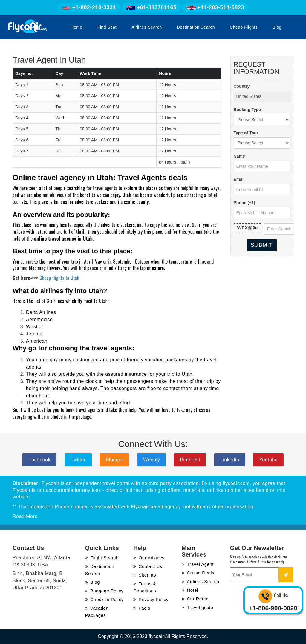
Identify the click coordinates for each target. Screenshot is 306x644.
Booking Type (247, 110)
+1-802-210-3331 (89, 7)
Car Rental (196, 599)
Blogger (115, 460)
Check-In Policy (104, 599)
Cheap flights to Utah (59, 278)
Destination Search (196, 27)
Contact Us (148, 566)
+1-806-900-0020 (273, 608)
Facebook (39, 460)
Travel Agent (198, 564)
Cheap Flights (244, 27)
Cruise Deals (198, 573)
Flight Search (102, 558)
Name (239, 156)
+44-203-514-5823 (216, 7)
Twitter (78, 460)
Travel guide (198, 607)
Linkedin (230, 460)
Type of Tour (246, 133)
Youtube (268, 460)
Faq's (142, 608)
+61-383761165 (152, 7)
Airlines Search (147, 27)
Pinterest (190, 460)
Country (242, 86)
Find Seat (107, 27)
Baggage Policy (104, 591)
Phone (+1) (244, 203)
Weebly (152, 460)
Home (76, 27)
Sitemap (145, 575)
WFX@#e (248, 228)
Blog (277, 27)
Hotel (190, 590)
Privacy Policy (151, 599)
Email (239, 179)
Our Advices (149, 558)
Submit (262, 245)
